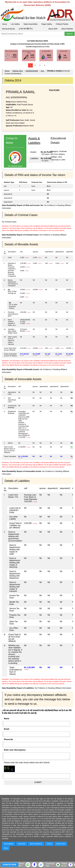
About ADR (53, 29)
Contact (49, 844)
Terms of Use (61, 844)
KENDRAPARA (32, 71)
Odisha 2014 (17, 71)
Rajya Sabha (47, 24)
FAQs (6, 848)
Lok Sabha (15, 24)
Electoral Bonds (8, 29)
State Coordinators (36, 844)
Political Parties (62, 24)
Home (5, 24)
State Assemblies (31, 24)
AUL (42, 71)
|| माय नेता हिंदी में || (26, 29)
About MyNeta (67, 29)
